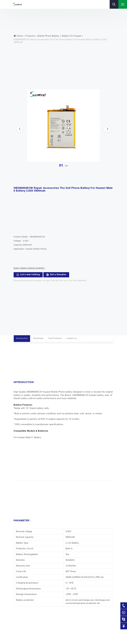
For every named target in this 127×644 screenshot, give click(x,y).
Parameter (39, 338)
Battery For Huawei (72, 36)
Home (18, 36)
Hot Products (55, 338)
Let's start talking (28, 275)
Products (30, 36)
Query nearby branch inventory (29, 268)
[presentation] (20, 129)
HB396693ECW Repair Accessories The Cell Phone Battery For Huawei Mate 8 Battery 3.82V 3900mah (60, 41)
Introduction (22, 338)
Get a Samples (56, 275)
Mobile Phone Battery (48, 36)
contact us (71, 338)
